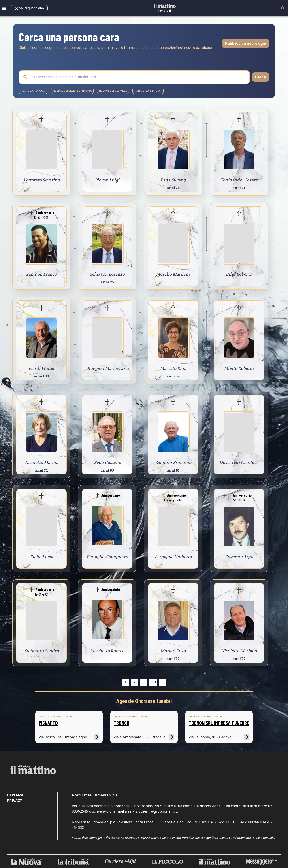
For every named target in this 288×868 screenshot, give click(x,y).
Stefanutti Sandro (42, 651)
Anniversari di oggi (148, 91)
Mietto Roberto (239, 368)
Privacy (15, 801)
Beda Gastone (107, 462)
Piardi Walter (42, 368)
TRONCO (122, 723)
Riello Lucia (42, 556)
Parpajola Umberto (173, 556)
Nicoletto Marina (42, 462)
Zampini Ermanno (173, 462)
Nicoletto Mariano (239, 651)
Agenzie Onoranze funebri (144, 701)
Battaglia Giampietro (107, 556)
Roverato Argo (239, 556)
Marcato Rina (173, 368)
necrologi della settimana (72, 91)
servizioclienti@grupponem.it (152, 811)
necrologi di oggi (33, 91)
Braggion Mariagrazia (107, 368)
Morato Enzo (173, 651)
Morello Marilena (173, 274)
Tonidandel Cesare (239, 180)
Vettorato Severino (41, 180)
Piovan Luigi (107, 180)
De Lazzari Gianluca (239, 462)
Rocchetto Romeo (107, 651)
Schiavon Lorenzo (107, 274)
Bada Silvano (173, 180)
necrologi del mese (113, 91)
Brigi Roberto (239, 274)
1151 (153, 682)
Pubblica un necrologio (245, 43)
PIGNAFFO (48, 723)
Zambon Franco (41, 274)
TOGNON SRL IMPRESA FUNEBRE (219, 723)
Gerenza (15, 795)
